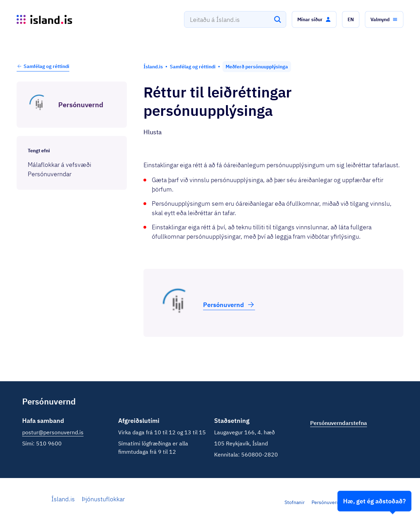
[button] (314, 19)
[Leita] (278, 19)
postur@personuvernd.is (53, 432)
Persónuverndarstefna (336, 502)
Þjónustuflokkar (103, 499)
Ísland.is (63, 499)
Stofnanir (295, 502)
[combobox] (235, 19)
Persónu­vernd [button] (229, 305)
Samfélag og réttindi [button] (43, 66)
